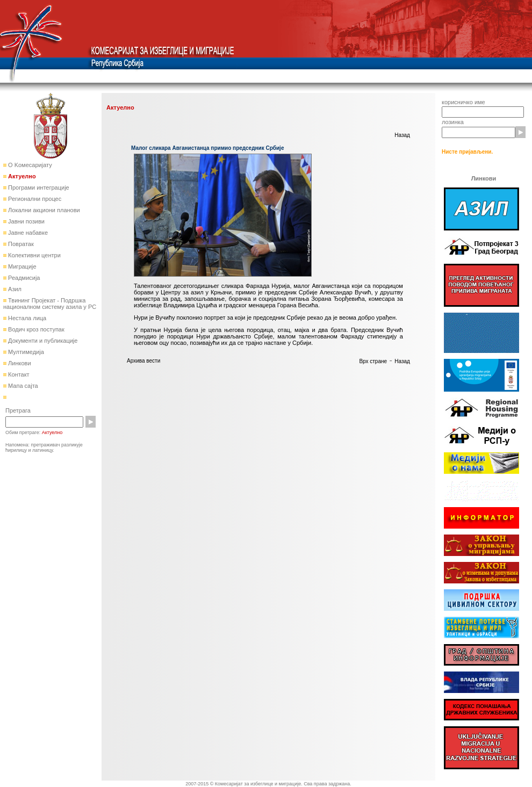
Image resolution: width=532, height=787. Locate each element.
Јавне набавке (27, 233)
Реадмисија (23, 278)
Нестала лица (26, 318)
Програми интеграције (38, 187)
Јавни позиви (26, 221)
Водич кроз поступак (35, 329)
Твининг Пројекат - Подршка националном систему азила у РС (50, 304)
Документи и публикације (42, 341)
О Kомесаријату (29, 165)
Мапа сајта (22, 386)
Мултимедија (25, 352)
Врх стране (373, 361)
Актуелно (21, 176)
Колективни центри (34, 255)
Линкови (19, 363)
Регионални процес (34, 199)
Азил (14, 289)
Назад (402, 135)
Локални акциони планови (43, 210)
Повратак (20, 244)
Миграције (21, 266)
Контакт (18, 374)
